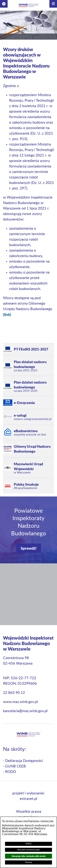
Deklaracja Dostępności (24, 761)
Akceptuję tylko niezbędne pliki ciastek (29, 856)
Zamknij (28, 862)
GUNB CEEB (16, 766)
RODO (29, 844)
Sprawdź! (29, 548)
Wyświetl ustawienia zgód (28, 850)
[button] (4, 4)
